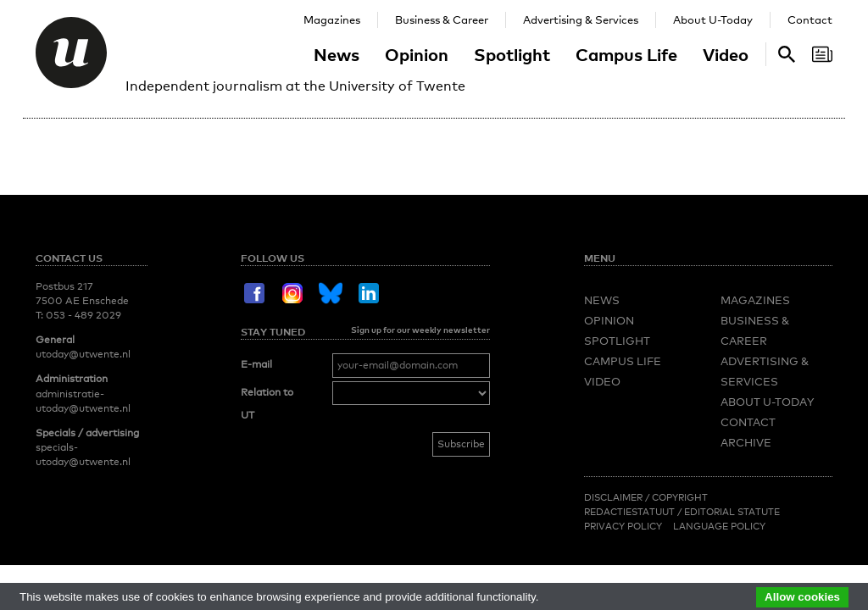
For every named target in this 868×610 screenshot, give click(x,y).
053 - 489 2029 (83, 315)
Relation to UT (267, 404)
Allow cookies (802, 597)
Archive (746, 442)
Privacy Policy (623, 526)
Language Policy (719, 526)
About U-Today (713, 19)
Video (726, 54)
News (337, 54)
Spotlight (512, 54)
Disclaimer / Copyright (646, 497)
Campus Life (626, 54)
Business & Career (442, 19)
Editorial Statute (732, 512)
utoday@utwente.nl (83, 354)
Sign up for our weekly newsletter (420, 330)
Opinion (417, 54)
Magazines (332, 19)
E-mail (256, 364)
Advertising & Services (581, 19)
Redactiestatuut (631, 512)
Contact (810, 19)
